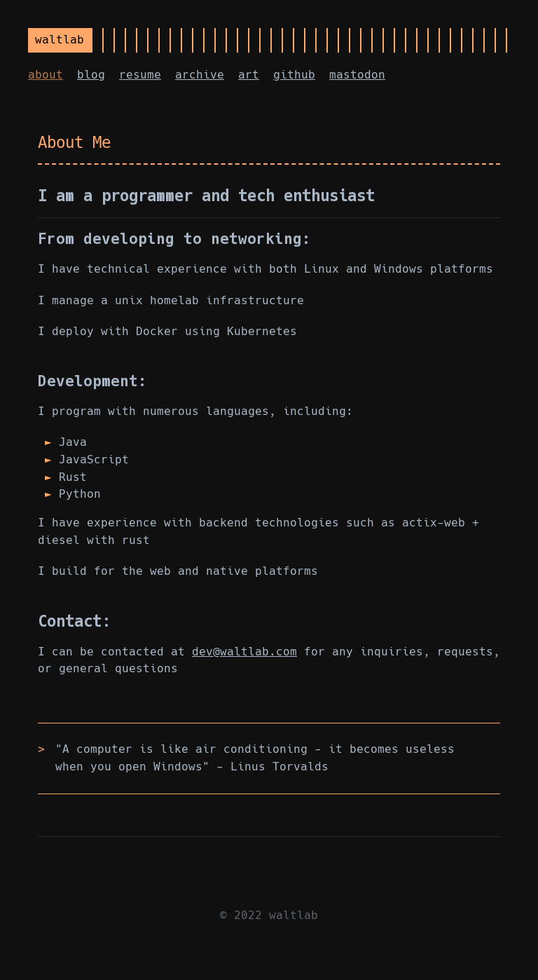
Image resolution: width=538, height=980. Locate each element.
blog (91, 75)
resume (140, 75)
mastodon (357, 75)
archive (200, 75)
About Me (74, 142)
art (249, 75)
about (46, 75)
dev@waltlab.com (244, 652)
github (294, 75)
